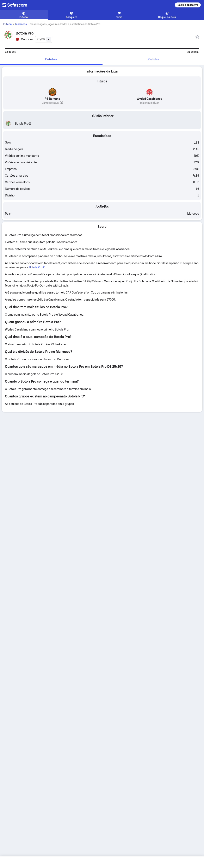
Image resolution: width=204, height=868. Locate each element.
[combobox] (44, 39)
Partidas (153, 59)
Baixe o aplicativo (188, 5)
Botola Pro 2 (37, 267)
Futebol (8, 24)
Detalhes (51, 59)
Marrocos (21, 24)
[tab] (51, 59)
